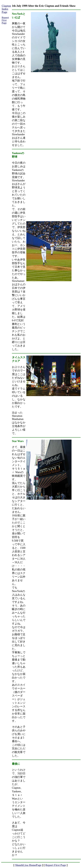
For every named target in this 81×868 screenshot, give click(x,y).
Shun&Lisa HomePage (28, 865)
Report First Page (5, 20)
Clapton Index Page (6, 9)
